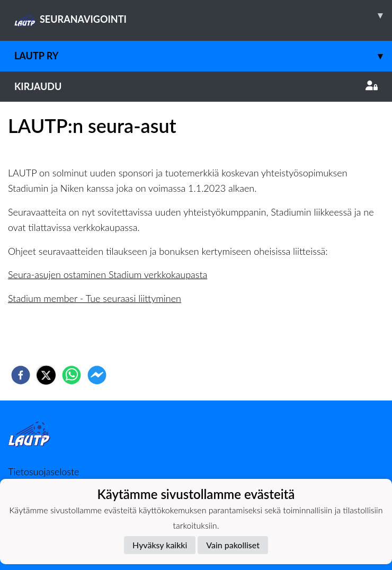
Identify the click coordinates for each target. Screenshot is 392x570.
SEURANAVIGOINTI (203, 15)
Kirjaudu (196, 86)
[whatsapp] (72, 375)
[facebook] (21, 375)
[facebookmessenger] (97, 375)
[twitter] (46, 375)
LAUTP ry (203, 56)
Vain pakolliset (233, 545)
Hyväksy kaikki (160, 545)
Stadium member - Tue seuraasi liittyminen (95, 298)
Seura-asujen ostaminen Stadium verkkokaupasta (108, 274)
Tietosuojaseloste (43, 471)
